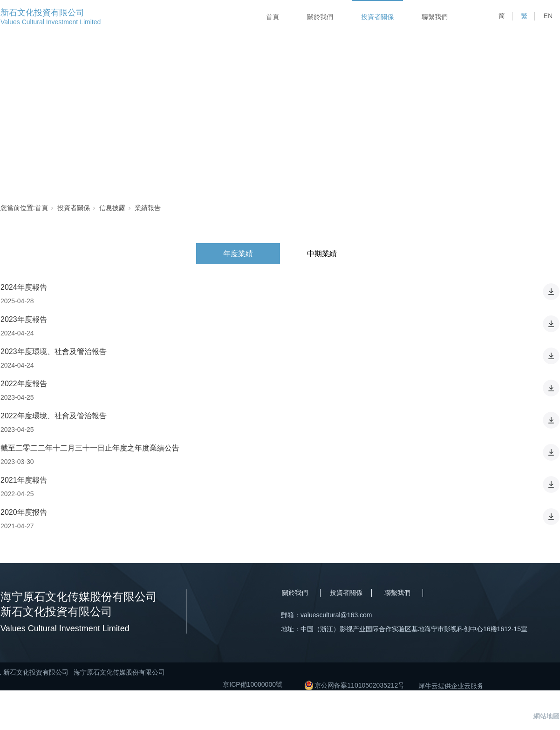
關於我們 (320, 17)
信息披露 (112, 208)
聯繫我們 (435, 17)
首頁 (273, 17)
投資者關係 (377, 17)
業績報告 (148, 208)
